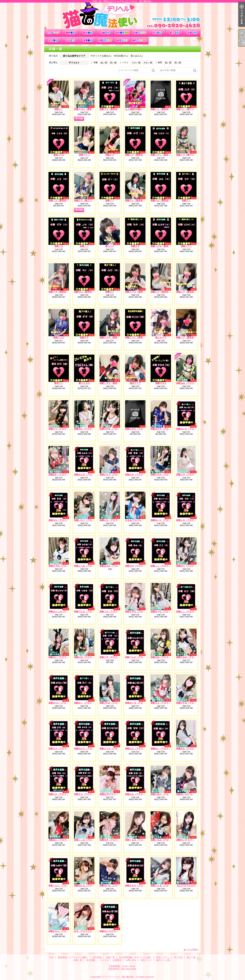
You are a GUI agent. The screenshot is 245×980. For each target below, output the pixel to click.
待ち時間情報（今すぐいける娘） (122, 33)
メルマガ (70, 40)
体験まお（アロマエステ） (138, 474)
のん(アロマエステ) (186, 886)
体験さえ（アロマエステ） (62, 749)
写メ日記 (157, 33)
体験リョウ (59, 337)
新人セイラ (161, 337)
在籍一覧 (192, 33)
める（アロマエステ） (85, 931)
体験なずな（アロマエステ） (139, 429)
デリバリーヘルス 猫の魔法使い (119, 977)
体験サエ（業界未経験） (86, 292)
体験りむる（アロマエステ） (88, 611)
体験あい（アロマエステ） (164, 749)
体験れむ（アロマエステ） (87, 429)
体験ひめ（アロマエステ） (87, 657)
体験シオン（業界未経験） (164, 155)
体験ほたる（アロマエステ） (88, 886)
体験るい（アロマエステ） (62, 657)
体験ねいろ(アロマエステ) (112, 931)
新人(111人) (137, 56)
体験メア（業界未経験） (188, 337)
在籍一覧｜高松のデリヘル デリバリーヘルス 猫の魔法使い (122, 16)
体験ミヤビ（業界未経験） (113, 383)
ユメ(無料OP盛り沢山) (136, 109)
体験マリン (84, 155)
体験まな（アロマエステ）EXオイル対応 (94, 794)
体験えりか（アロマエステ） (114, 749)
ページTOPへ (192, 949)
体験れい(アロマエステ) (188, 840)
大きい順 (148, 63)
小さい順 (136, 63)
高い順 (113, 63)
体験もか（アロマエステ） (62, 794)
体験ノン (84, 246)
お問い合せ (105, 40)
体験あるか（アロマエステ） (114, 566)
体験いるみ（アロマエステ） (165, 840)
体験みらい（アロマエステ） (63, 703)
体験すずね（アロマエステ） (63, 566)
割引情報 (88, 33)
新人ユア (110, 246)
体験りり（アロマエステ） (62, 429)
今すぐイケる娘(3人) (101, 56)
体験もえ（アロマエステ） (164, 703)
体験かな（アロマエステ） (113, 520)
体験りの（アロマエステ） (189, 474)
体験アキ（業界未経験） (112, 109)
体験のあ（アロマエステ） (164, 657)
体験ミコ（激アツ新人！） (189, 155)
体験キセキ (161, 383)
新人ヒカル (84, 383)
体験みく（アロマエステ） (87, 703)
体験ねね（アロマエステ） (189, 383)
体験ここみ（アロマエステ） (88, 840)
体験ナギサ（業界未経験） (113, 337)
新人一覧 (174, 33)
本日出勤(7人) (121, 56)
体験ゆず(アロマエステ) (111, 794)
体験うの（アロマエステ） (113, 611)
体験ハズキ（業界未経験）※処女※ (168, 246)
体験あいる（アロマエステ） (139, 703)
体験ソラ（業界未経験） (61, 200)
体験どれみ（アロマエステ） (114, 703)
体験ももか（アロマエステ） (165, 474)
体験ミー (110, 200)
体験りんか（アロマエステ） (139, 657)
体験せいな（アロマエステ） (114, 886)
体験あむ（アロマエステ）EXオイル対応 (69, 474)
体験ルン (110, 292)
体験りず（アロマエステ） (113, 657)
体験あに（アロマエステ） (62, 840)
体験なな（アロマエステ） (138, 749)
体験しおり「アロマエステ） (63, 886)
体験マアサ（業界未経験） (138, 292)
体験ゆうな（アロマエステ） (165, 611)
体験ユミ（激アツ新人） (188, 109)
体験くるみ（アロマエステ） (139, 840)
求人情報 (53, 40)
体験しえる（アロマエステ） (165, 886)
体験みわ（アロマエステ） (189, 749)
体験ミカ (59, 246)
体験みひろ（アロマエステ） (88, 749)
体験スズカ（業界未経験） (87, 109)
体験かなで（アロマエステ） (114, 474)
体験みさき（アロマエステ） (88, 474)
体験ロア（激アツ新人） (86, 200)
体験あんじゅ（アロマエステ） (64, 611)
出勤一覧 (105, 33)
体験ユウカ (59, 155)
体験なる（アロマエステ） (189, 520)
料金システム (140, 33)
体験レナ (110, 155)
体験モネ (135, 246)
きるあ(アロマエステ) (136, 520)
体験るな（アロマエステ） (62, 520)
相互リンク (122, 40)
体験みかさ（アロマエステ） (165, 429)
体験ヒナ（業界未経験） (163, 292)
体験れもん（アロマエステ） (63, 931)
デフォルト (74, 63)
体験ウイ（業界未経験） (137, 200)
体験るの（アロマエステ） (138, 566)
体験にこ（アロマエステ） (189, 611)
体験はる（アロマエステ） (138, 794)
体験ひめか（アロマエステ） (165, 794)
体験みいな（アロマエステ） (190, 429)
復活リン (59, 383)
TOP (53, 33)
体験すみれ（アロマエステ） (190, 657)
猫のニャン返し (140, 40)
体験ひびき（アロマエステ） (114, 429)
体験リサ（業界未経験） (61, 292)
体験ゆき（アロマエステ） (113, 840)
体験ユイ (59, 109)
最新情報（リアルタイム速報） (70, 33)
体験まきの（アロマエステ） (139, 886)
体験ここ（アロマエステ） (164, 566)
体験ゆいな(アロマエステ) (189, 794)
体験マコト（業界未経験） (138, 337)
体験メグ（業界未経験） (137, 155)
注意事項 (88, 40)
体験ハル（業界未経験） (163, 200)
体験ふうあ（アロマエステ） (88, 566)
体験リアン (186, 246)
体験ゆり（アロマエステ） (189, 566)
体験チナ (84, 337)
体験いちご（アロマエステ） (88, 520)
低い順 (104, 63)
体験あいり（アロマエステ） (165, 520)
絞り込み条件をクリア (74, 56)
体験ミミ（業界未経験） (163, 109)
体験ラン (186, 200)
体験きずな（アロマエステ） (139, 611)
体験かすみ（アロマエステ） (190, 703)
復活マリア (135, 383)
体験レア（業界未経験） (188, 292)
